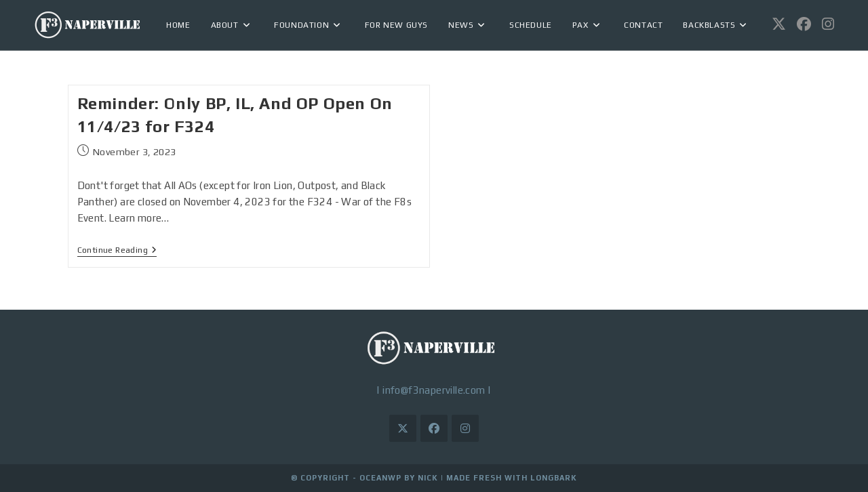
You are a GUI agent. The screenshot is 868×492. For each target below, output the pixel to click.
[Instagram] (465, 428)
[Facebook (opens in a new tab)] (804, 24)
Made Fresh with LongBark (512, 478)
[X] (403, 428)
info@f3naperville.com (434, 390)
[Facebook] (434, 428)
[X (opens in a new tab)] (779, 24)
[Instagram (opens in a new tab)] (828, 24)
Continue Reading (117, 250)
